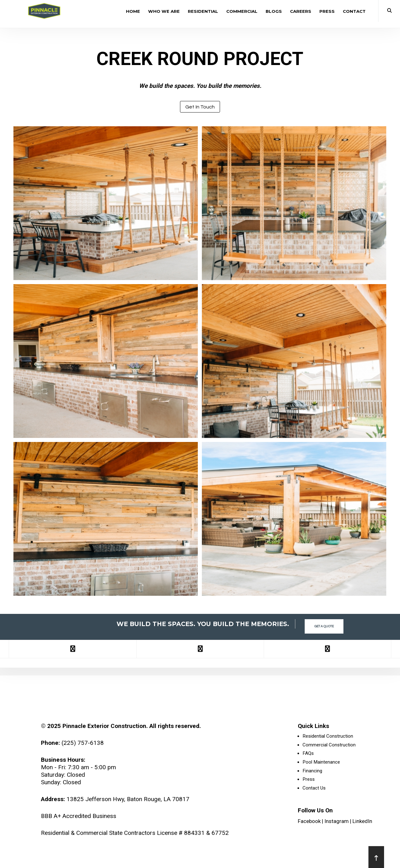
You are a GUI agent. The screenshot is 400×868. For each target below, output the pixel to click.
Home (133, 11)
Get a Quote (324, 624)
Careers (301, 11)
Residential (203, 11)
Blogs (274, 11)
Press (327, 11)
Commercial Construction (329, 745)
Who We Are (164, 11)
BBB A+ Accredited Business (79, 816)
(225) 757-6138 (83, 743)
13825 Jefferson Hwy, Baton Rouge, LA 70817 (128, 799)
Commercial (242, 11)
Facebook (309, 822)
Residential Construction (328, 736)
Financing (312, 771)
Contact (354, 11)
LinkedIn (362, 822)
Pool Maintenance (321, 763)
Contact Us (314, 789)
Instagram (337, 822)
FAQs (308, 754)
